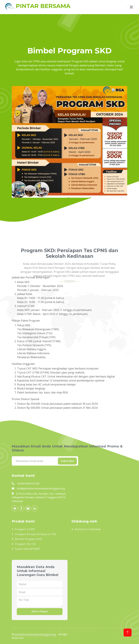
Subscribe (67, 461)
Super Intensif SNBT (28, 549)
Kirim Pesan (40, 611)
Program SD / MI (25, 544)
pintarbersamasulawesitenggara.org (35, 634)
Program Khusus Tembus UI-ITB (35, 534)
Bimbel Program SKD (29, 539)
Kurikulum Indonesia (88, 529)
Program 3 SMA (25, 529)
